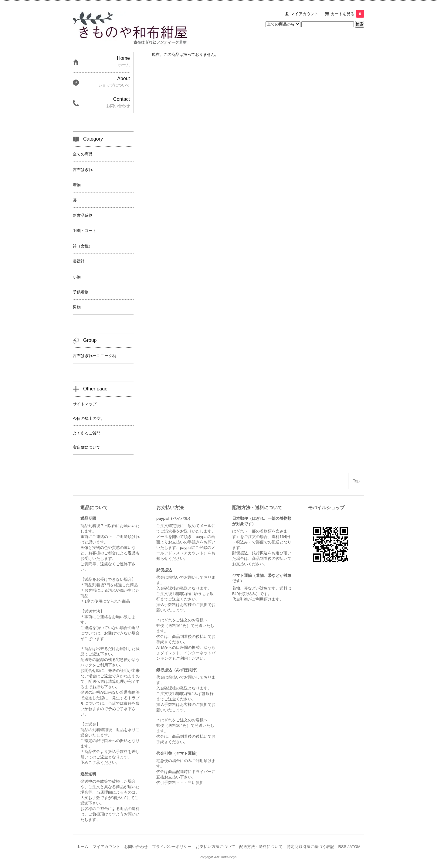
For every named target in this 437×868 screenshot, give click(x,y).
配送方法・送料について (261, 847)
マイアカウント (305, 14)
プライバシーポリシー (172, 847)
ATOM (355, 847)
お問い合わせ (136, 847)
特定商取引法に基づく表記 (310, 847)
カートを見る (347, 14)
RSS (342, 847)
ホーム (82, 847)
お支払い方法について (215, 847)
